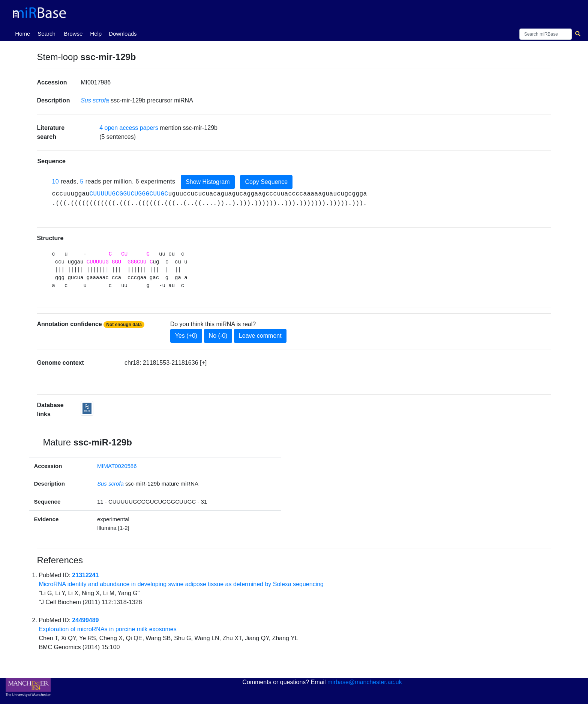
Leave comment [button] (260, 336)
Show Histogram (208, 182)
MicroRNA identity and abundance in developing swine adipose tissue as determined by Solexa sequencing (181, 584)
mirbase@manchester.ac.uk (365, 682)
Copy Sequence (266, 182)
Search (46, 34)
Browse (73, 34)
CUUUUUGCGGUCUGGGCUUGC (129, 194)
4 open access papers (129, 128)
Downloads (123, 34)
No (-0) (218, 336)
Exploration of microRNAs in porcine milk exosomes (107, 629)
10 (55, 181)
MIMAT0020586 (117, 466)
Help (96, 34)
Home (24, 33)
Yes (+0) (186, 336)
